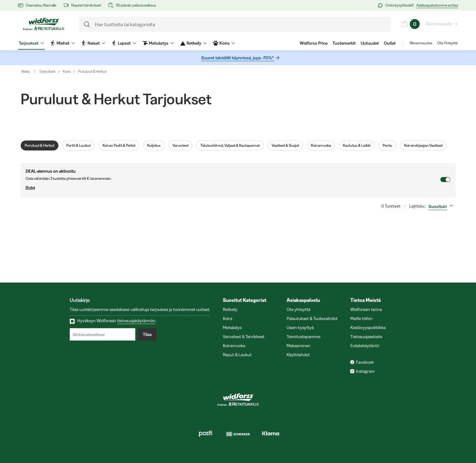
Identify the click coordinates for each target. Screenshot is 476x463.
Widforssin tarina (366, 309)
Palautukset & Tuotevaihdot (312, 318)
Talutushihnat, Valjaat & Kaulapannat (230, 145)
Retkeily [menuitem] (194, 43)
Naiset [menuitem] (93, 43)
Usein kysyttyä (300, 328)
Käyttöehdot (298, 355)
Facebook (365, 362)
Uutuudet (370, 43)
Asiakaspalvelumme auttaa (437, 5)
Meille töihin (361, 318)
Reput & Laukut (237, 355)
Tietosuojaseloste (366, 337)
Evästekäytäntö (365, 346)
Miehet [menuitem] (63, 43)
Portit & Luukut (78, 145)
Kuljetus (154, 145)
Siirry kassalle (439, 24)
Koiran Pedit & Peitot (119, 145)
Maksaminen (298, 346)
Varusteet (180, 145)
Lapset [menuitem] (124, 43)
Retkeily (230, 309)
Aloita (30, 71)
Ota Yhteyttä (447, 43)
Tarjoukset (47, 71)
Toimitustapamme (303, 337)
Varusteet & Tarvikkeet (244, 337)
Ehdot (233, 188)
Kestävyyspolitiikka (368, 328)
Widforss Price (314, 43)
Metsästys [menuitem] (158, 43)
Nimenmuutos (421, 43)
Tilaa (147, 334)
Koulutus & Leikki (357, 145)
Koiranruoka (321, 145)
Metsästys (232, 328)
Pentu (387, 145)
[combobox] (442, 206)
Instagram (365, 371)
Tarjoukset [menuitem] (31, 43)
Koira (67, 71)
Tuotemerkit (344, 43)
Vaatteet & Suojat (285, 145)
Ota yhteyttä (298, 309)
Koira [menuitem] (224, 43)
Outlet (390, 43)
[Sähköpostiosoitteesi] (103, 334)
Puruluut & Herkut (92, 71)
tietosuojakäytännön (136, 321)
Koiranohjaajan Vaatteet (423, 145)
